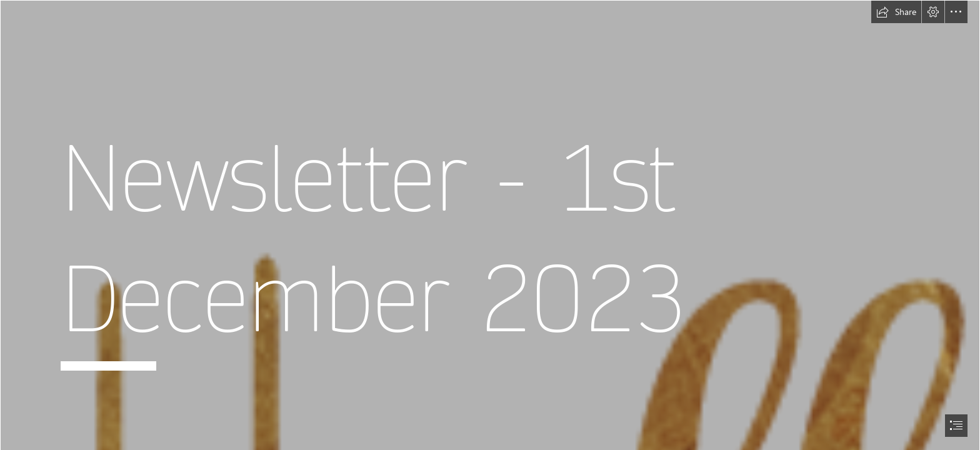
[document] (490, 225)
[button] (896, 12)
